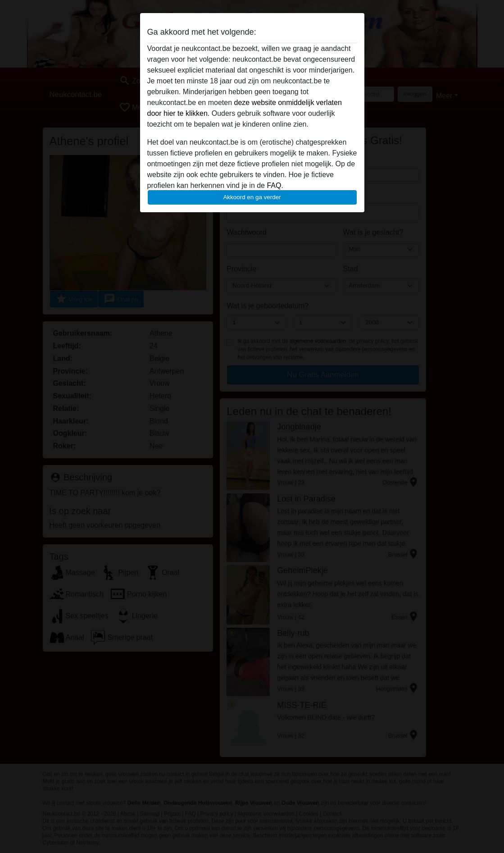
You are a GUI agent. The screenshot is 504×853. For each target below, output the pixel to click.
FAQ (274, 185)
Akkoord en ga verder (252, 197)
